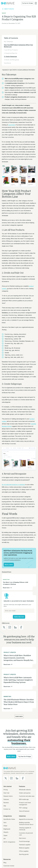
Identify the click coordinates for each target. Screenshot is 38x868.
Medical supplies (24, 848)
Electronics (23, 838)
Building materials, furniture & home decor (26, 824)
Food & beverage (24, 841)
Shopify (6, 832)
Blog (5, 863)
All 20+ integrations (9, 842)
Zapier (5, 835)
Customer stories (9, 866)
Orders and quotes (25, 793)
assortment (12, 125)
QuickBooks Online (9, 819)
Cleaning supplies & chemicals (25, 829)
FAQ (5, 806)
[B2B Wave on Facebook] (23, 778)
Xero (5, 822)
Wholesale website (25, 790)
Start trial (6, 793)
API (5, 839)
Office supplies (24, 851)
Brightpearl (7, 829)
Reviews (6, 803)
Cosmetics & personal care (26, 834)
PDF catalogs (23, 808)
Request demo (8, 796)
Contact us (7, 809)
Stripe (5, 826)
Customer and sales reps (27, 796)
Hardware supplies (25, 845)
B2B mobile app (24, 799)
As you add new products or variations (14, 485)
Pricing (6, 790)
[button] (36, 3)
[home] (8, 3)
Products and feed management (25, 804)
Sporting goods (24, 854)
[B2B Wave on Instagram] (11, 778)
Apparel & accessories (26, 819)
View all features (24, 811)
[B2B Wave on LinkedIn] (17, 778)
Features (6, 799)
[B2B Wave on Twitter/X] (6, 778)
